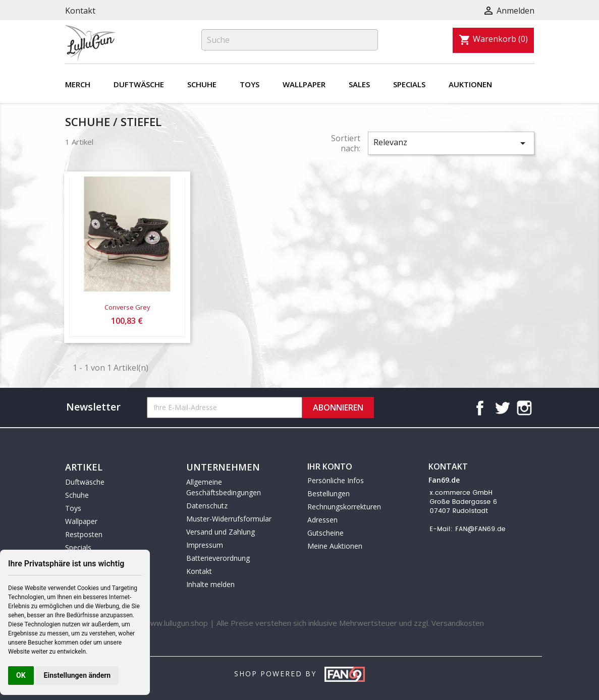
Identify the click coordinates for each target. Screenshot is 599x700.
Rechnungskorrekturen (344, 507)
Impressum (205, 545)
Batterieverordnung (218, 558)
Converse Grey (127, 307)
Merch (78, 84)
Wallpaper (304, 84)
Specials (409, 84)
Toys (250, 84)
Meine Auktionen (335, 546)
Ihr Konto (330, 466)
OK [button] (21, 675)
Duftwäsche (139, 84)
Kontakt (80, 11)
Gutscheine (325, 533)
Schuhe (202, 84)
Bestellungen (329, 493)
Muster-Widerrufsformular (229, 519)
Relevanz (451, 143)
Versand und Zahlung (221, 532)
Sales (359, 84)
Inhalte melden (210, 584)
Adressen (322, 520)
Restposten (84, 534)
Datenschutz (207, 506)
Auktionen (470, 84)
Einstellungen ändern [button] (77, 675)
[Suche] (290, 40)
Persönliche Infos (336, 480)
